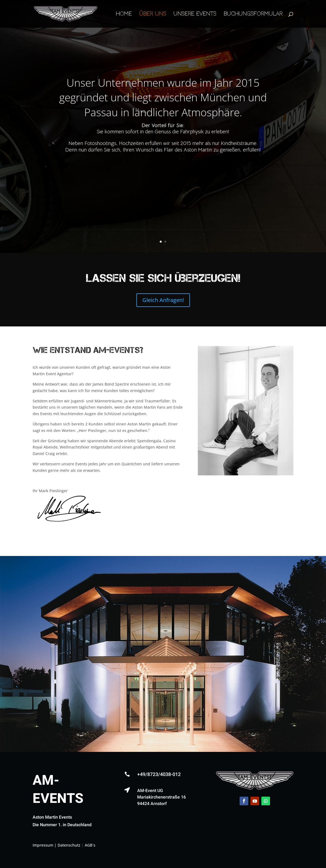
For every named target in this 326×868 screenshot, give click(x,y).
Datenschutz (69, 845)
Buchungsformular (253, 14)
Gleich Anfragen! (163, 300)
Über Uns (153, 14)
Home (124, 14)
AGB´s (90, 845)
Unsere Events (195, 14)
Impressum (43, 845)
